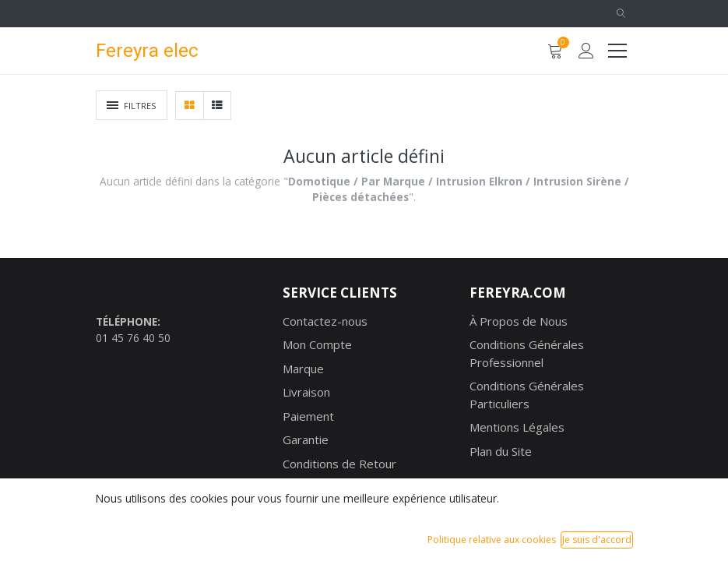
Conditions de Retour (339, 464)
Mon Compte (317, 344)
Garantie (306, 439)
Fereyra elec (147, 50)
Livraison (306, 392)
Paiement (308, 416)
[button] (621, 14)
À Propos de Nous (519, 321)
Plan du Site (501, 451)
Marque (303, 369)
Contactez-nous (325, 321)
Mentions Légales (517, 427)
